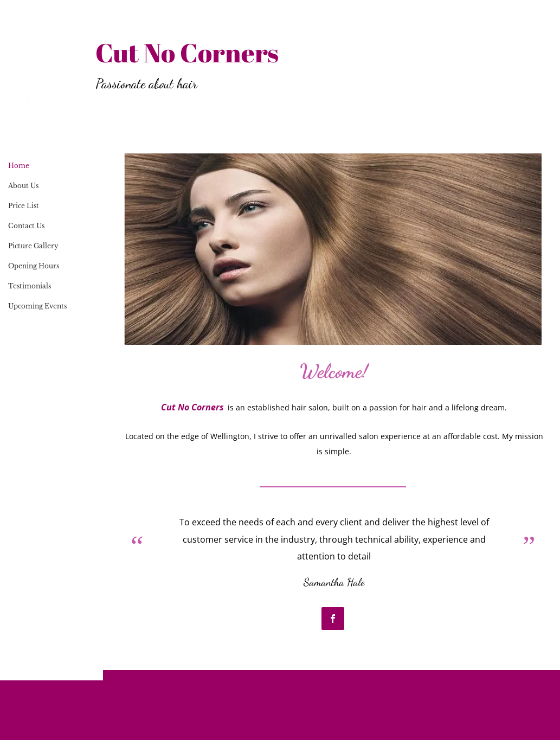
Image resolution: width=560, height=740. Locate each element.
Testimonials (30, 286)
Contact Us (26, 226)
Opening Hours (34, 266)
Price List (24, 206)
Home (19, 166)
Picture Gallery (33, 246)
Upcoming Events (37, 306)
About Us (23, 186)
